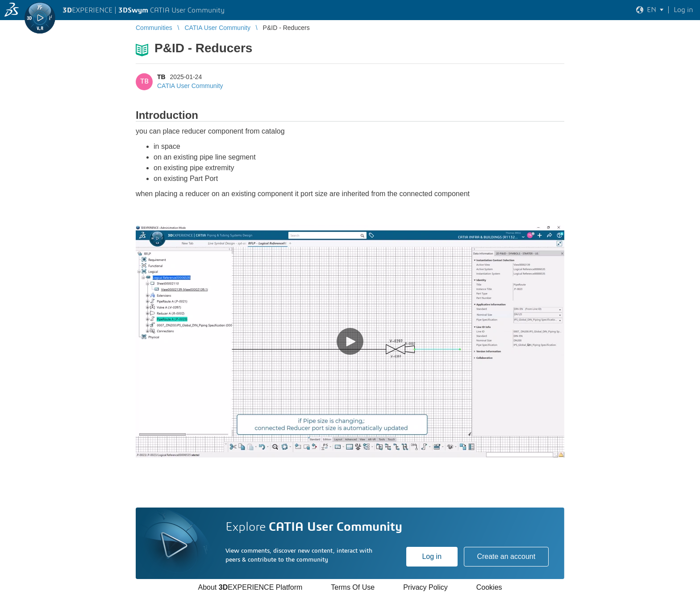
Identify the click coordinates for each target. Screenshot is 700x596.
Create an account (506, 556)
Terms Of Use (353, 587)
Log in (432, 556)
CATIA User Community (190, 86)
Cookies (489, 587)
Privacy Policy (425, 587)
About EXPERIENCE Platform (250, 587)
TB (161, 77)
